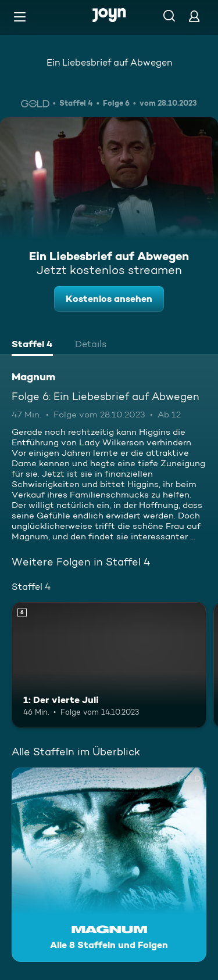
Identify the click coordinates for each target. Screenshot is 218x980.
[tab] (32, 345)
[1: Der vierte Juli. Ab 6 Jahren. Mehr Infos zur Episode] (109, 665)
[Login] (194, 16)
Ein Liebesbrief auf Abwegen (109, 62)
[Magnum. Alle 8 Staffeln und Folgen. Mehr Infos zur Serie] (109, 865)
